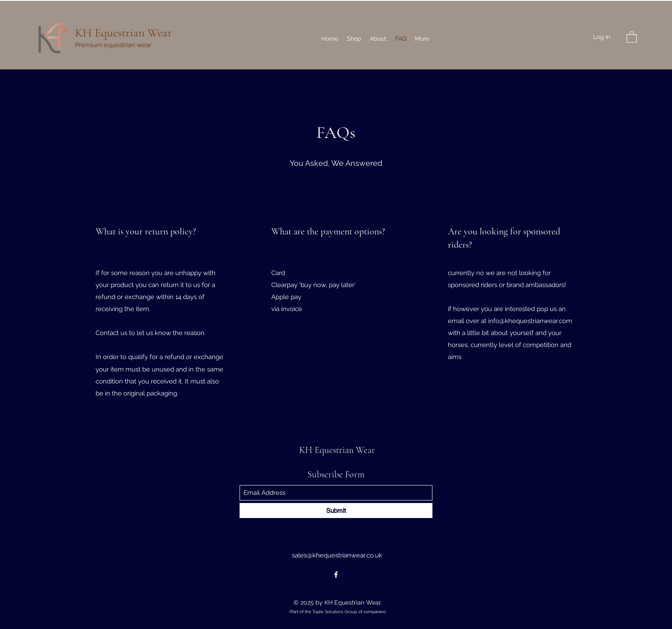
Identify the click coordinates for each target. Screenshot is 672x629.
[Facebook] (336, 575)
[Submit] (336, 511)
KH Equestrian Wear (123, 33)
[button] (632, 37)
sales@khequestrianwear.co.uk (337, 555)
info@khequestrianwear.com (530, 321)
